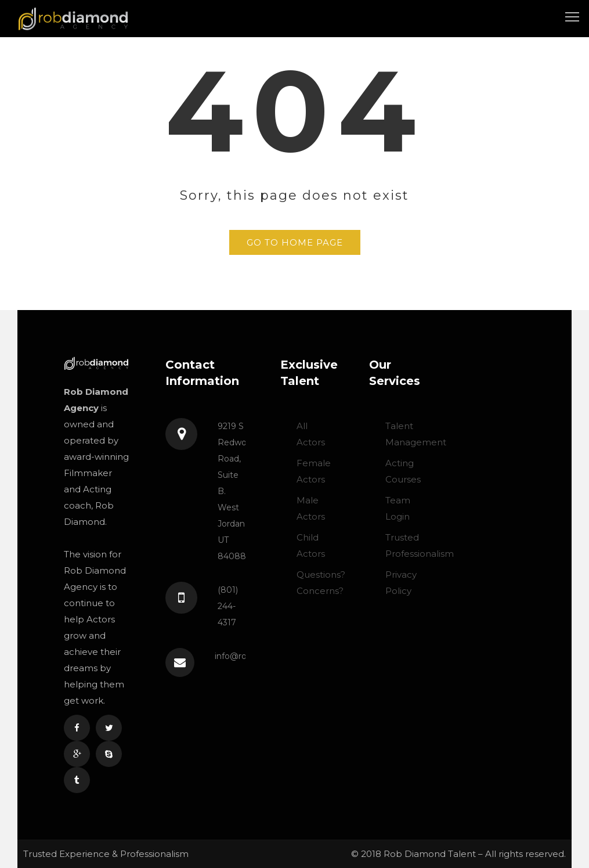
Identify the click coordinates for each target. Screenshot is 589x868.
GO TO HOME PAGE (295, 242)
